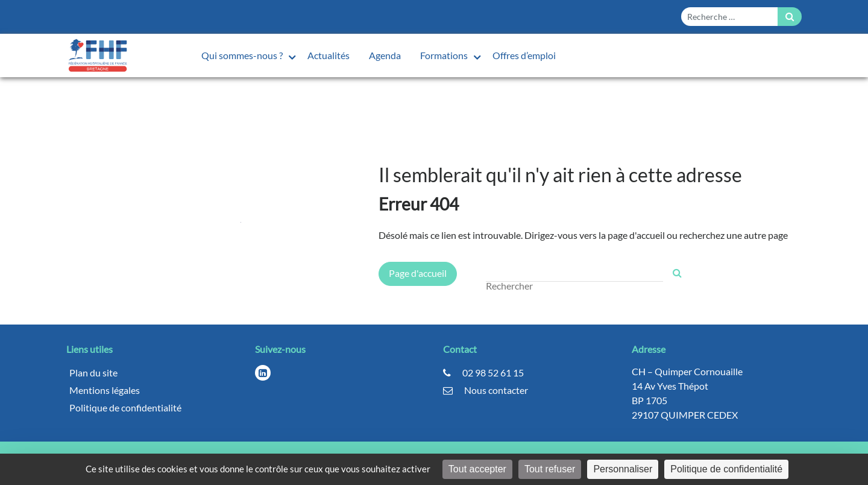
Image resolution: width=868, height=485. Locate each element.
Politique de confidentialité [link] (726, 469)
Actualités (329, 55)
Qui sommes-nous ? (243, 55)
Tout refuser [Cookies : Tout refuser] (550, 469)
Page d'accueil (418, 273)
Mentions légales (105, 390)
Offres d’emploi (524, 55)
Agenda (385, 55)
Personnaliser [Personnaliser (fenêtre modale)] (623, 469)
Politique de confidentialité (125, 407)
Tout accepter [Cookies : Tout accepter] (477, 469)
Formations (445, 55)
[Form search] (729, 17)
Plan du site (93, 372)
